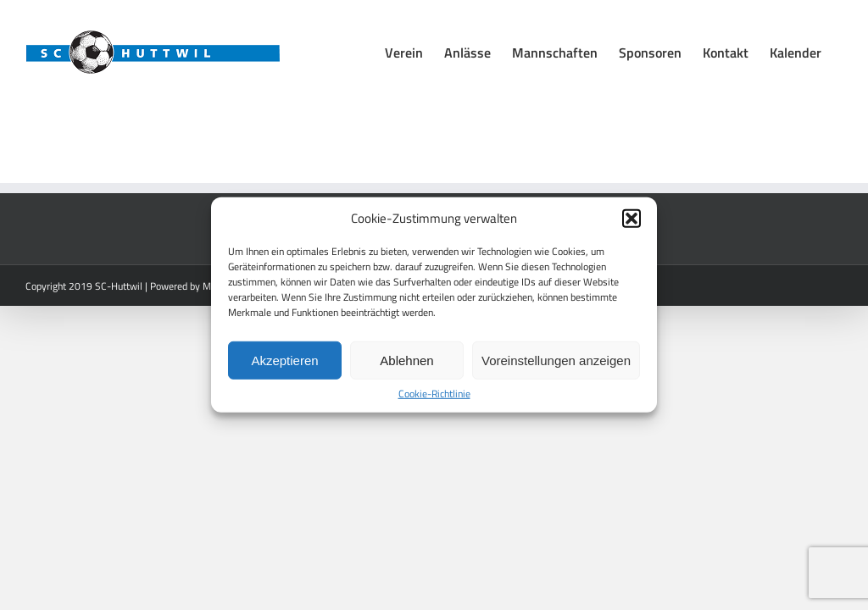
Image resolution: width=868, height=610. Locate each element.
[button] (632, 219)
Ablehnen (406, 360)
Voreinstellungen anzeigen (556, 360)
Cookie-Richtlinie (434, 394)
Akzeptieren (284, 360)
